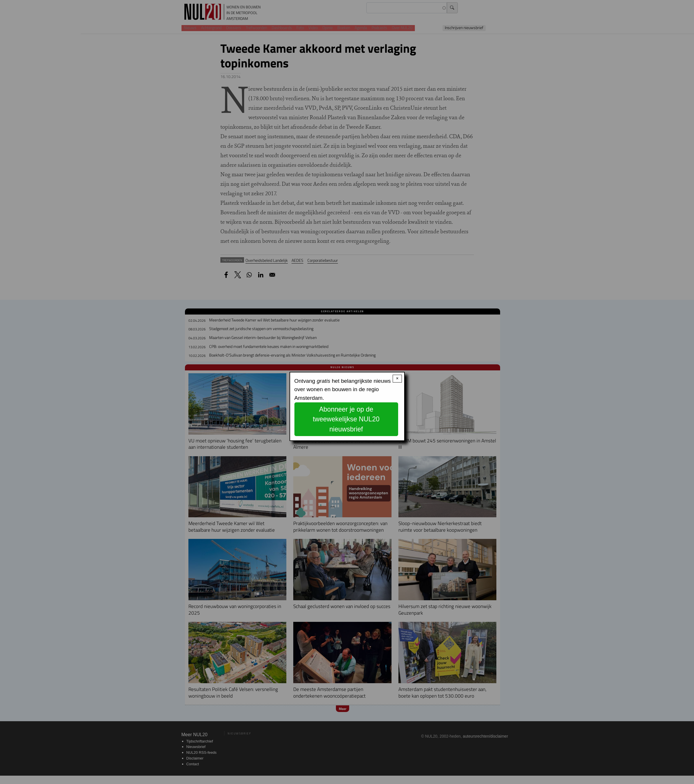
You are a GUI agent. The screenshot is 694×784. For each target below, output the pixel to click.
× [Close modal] (397, 378)
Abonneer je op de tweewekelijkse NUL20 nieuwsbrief (346, 419)
